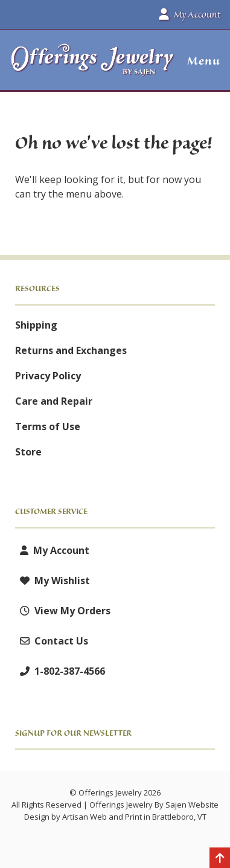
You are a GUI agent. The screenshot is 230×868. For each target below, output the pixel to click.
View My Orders (63, 611)
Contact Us (52, 641)
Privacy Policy (48, 376)
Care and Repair (54, 401)
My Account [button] (190, 14)
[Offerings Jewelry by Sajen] (93, 66)
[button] (199, 61)
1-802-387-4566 (60, 671)
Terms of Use (48, 426)
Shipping (36, 325)
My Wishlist (53, 580)
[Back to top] (220, 859)
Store (28, 452)
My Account (52, 550)
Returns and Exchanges (71, 350)
